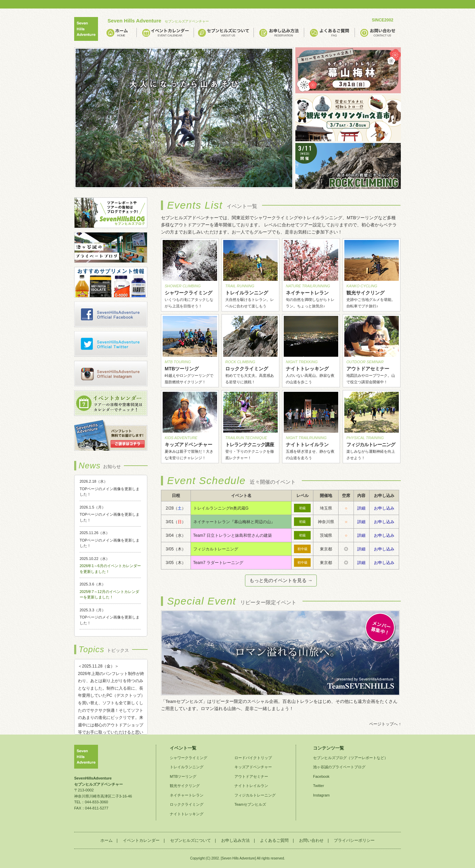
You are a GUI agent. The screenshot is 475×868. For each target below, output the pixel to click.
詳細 (361, 508)
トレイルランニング (187, 767)
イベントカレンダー (141, 840)
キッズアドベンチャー (253, 767)
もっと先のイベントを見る (279, 580)
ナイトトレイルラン (251, 786)
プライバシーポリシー (354, 840)
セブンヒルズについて (191, 840)
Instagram (321, 795)
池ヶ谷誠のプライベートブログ (339, 767)
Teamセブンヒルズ (250, 804)
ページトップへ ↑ (385, 724)
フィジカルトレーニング (255, 795)
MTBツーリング (183, 776)
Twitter (318, 786)
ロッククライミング (187, 804)
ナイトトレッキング (187, 814)
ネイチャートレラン (187, 795)
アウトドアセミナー (251, 776)
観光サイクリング (185, 786)
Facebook (321, 776)
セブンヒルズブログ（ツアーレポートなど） (350, 758)
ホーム (107, 840)
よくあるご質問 (274, 840)
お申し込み (384, 508)
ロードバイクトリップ (253, 758)
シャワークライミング (189, 758)
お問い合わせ (311, 840)
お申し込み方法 (235, 840)
